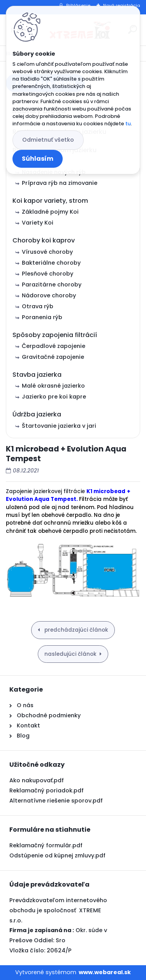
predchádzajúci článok (76, 630)
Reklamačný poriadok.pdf (47, 790)
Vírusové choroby (47, 252)
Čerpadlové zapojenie (54, 346)
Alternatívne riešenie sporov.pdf (56, 801)
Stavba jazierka (37, 375)
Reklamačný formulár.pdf (46, 845)
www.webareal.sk (105, 972)
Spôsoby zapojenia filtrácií (55, 335)
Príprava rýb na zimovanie (60, 183)
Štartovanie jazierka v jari (59, 426)
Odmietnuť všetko (48, 140)
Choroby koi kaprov (44, 240)
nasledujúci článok (70, 654)
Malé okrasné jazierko (53, 386)
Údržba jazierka (37, 414)
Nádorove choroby (49, 295)
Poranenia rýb (42, 317)
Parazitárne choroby (52, 285)
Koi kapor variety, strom (50, 201)
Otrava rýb (38, 306)
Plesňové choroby (47, 274)
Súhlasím (38, 159)
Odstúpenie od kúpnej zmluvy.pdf (57, 855)
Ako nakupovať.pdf (37, 780)
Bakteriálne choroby (51, 263)
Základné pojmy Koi (50, 212)
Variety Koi (38, 223)
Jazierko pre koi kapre (54, 397)
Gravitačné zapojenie (53, 357)
